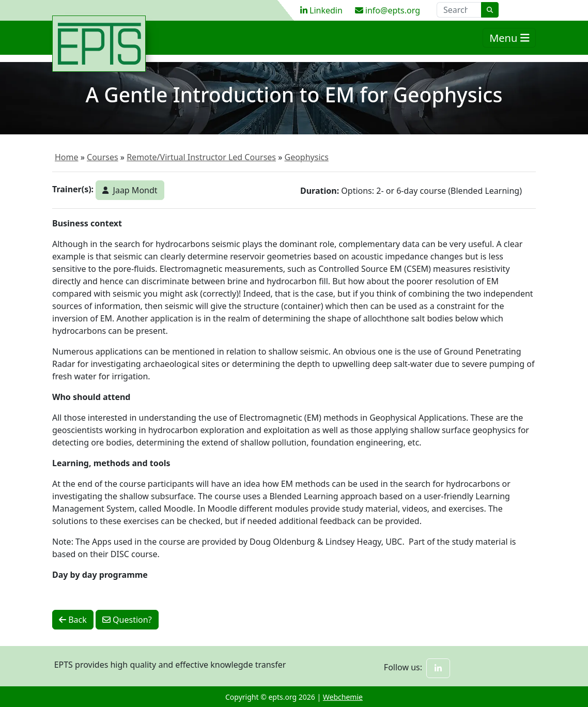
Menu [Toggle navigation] (509, 43)
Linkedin (321, 10)
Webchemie (343, 697)
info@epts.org (388, 10)
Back (73, 620)
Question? (127, 620)
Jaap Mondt (130, 190)
